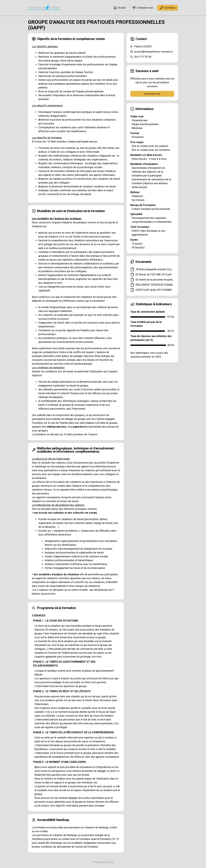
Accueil (120, 8)
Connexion (168, 8)
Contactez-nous (143, 8)
